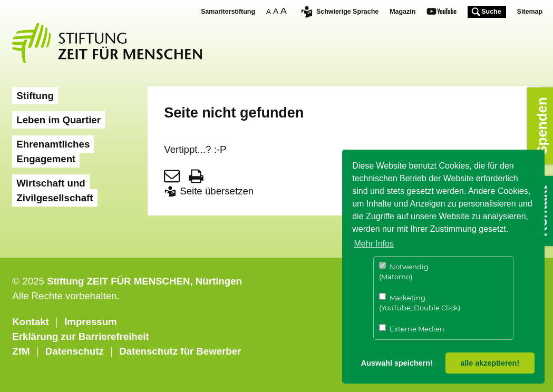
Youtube (442, 12)
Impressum (91, 322)
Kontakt (30, 322)
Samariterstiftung (228, 12)
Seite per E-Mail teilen (172, 176)
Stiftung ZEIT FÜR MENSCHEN (119, 281)
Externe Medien (412, 329)
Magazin (402, 12)
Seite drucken (196, 176)
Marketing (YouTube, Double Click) (420, 303)
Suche (491, 12)
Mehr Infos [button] (374, 244)
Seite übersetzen (217, 191)
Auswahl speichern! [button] (397, 363)
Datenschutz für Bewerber (180, 351)
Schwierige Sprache (347, 12)
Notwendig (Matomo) (404, 272)
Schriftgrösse (278, 11)
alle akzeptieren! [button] (490, 363)
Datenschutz (75, 351)
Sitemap (530, 12)
